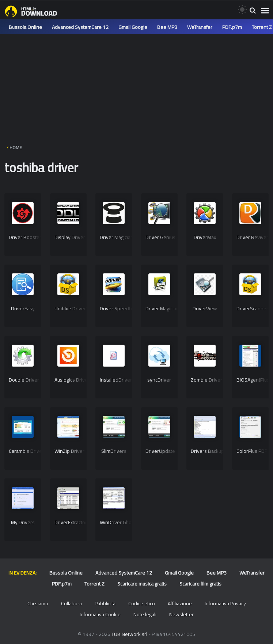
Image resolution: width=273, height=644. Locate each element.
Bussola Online (25, 27)
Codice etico (142, 603)
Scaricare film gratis (200, 584)
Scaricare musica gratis (142, 584)
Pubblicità (105, 603)
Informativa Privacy (225, 603)
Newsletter (181, 614)
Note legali (145, 614)
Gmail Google (133, 27)
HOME (16, 147)
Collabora (71, 603)
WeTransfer (200, 27)
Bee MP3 (167, 27)
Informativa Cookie (100, 614)
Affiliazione (180, 603)
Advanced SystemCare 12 (80, 27)
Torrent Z (262, 27)
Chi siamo (38, 603)
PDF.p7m (232, 27)
